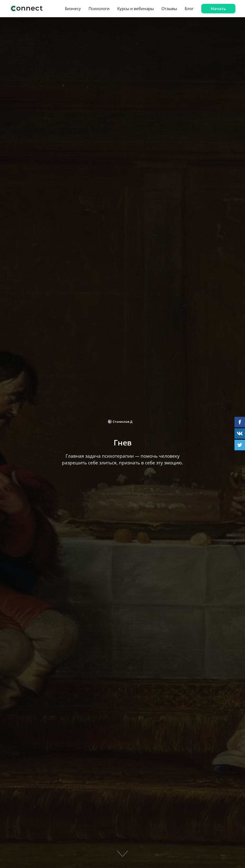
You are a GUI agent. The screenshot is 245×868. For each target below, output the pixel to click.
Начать (218, 8)
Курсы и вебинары (136, 8)
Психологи (99, 8)
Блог (189, 8)
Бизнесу (73, 8)
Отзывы (169, 8)
